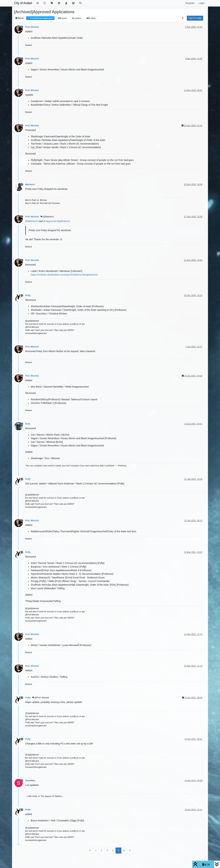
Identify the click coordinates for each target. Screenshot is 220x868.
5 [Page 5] (118, 850)
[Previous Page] (90, 851)
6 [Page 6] (124, 850)
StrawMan (30, 781)
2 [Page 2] (102, 850)
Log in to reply (195, 18)
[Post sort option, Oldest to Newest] (183, 18)
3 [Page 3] (107, 850)
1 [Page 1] (96, 850)
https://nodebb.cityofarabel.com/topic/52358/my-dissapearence (64, 275)
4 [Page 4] (113, 850)
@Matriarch (47, 217)
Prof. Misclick (32, 27)
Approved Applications (58, 221)
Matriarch (30, 184)
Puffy (28, 295)
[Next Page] (130, 851)
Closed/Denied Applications (40, 18)
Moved (20, 18)
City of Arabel (23, 3)
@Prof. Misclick (41, 698)
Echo (28, 424)
